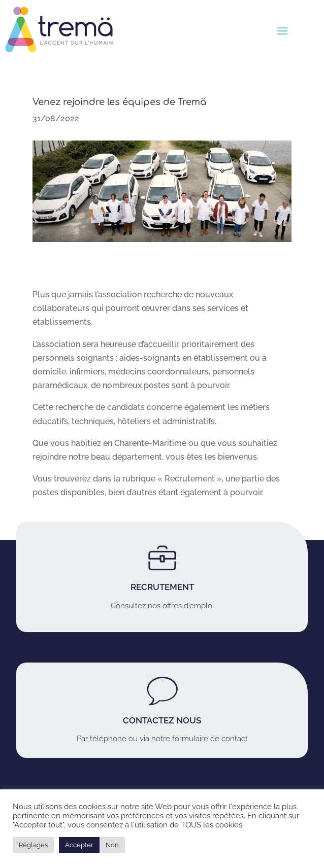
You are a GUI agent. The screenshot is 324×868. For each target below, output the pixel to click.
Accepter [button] (79, 845)
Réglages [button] (33, 845)
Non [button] (112, 845)
